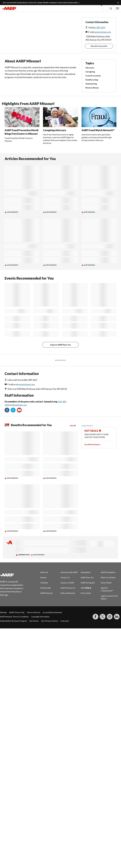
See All (73, 426)
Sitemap (3, 612)
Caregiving (90, 72)
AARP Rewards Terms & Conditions (14, 617)
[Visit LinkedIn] (117, 617)
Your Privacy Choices (49, 621)
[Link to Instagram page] (110, 617)
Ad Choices (34, 621)
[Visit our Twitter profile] (13, 410)
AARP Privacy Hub (17, 612)
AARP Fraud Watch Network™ (98, 130)
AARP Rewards (46, 593)
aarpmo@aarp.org (103, 32)
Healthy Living (92, 80)
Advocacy (90, 68)
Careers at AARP (67, 583)
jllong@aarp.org (19, 405)
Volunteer (44, 583)
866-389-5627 (99, 27)
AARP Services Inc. (68, 588)
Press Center (86, 593)
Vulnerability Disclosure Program (13, 621)
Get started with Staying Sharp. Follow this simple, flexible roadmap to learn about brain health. (40, 3)
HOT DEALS (91, 431)
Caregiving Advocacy (55, 130)
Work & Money (92, 88)
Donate (43, 577)
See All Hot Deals (92, 444)
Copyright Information (40, 617)
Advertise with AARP (69, 572)
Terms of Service (34, 612)
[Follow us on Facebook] (7, 410)
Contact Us (65, 577)
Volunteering (91, 84)
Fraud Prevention (93, 76)
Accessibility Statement (52, 612)
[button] (111, 8)
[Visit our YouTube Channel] (19, 410)
